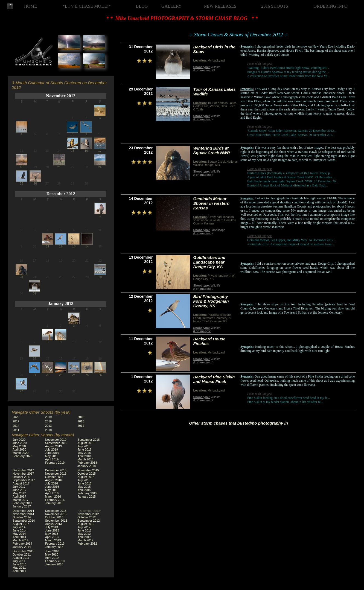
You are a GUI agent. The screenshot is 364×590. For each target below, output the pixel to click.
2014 (16, 426)
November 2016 (56, 474)
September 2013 (56, 521)
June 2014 (20, 530)
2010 (48, 430)
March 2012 (85, 540)
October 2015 (87, 474)
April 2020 (19, 449)
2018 (81, 417)
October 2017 (22, 477)
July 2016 (52, 483)
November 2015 (88, 470)
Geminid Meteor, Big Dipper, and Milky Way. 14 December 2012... (292, 240)
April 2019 (52, 459)
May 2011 (19, 568)
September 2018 (88, 440)
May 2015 (84, 487)
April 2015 (84, 490)
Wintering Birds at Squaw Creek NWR (212, 150)
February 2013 (55, 544)
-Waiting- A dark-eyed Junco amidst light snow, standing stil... (288, 68)
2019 (48, 417)
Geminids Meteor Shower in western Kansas (212, 203)
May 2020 (19, 446)
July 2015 (84, 480)
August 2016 (54, 480)
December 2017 (23, 470)
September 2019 (56, 443)
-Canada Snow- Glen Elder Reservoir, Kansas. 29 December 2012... (292, 131)
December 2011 (23, 551)
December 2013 (56, 511)
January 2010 (54, 564)
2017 (16, 421)
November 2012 (61, 96)
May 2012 (84, 534)
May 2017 (19, 493)
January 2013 (61, 304)
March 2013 (53, 540)
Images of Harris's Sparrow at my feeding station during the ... (288, 72)
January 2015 (87, 496)
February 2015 (87, 493)
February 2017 (22, 503)
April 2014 (19, 537)
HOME (30, 6)
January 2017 (22, 506)
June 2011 (20, 564)
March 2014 (21, 540)
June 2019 (52, 453)
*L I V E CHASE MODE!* (87, 6)
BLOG (142, 6)
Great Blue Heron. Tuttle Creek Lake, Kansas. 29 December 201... (291, 135)
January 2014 (22, 547)
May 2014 (19, 534)
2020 (16, 417)
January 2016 (54, 503)
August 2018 (86, 443)
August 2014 (21, 524)
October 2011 (22, 554)
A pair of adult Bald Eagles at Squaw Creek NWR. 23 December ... (291, 177)
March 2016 (53, 496)
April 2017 (19, 496)
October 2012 (87, 517)
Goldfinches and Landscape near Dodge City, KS (209, 262)
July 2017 (19, 487)
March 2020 (21, 453)
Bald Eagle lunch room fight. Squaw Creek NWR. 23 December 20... (293, 181)
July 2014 (19, 527)
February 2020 (22, 456)
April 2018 (84, 456)
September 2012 (88, 521)
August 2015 (86, 477)
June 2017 (20, 490)
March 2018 (85, 459)
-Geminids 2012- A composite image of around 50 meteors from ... (291, 244)
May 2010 (52, 554)
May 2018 (84, 453)
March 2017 (21, 500)
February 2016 (55, 500)
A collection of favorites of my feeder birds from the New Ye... (289, 76)
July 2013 (52, 527)
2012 (81, 426)
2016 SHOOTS (275, 6)
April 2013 (52, 537)
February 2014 (22, 544)
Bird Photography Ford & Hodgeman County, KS (211, 301)
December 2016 (56, 470)
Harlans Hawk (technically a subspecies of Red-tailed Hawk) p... (290, 173)
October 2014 (22, 517)
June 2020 (20, 443)
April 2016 (52, 493)
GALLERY (171, 6)
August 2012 (86, 524)
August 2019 (54, 446)
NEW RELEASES (220, 6)
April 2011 (19, 571)
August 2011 (21, 558)
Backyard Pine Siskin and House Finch (214, 379)
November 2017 (23, 474)
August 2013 (54, 524)
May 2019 (52, 456)
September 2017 (24, 480)
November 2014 (23, 514)
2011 (16, 430)
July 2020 (19, 440)
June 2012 (84, 530)
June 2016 (52, 487)
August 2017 (21, 483)
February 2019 (55, 463)
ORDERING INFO (331, 6)
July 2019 (52, 449)
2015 (81, 421)
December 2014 (23, 511)
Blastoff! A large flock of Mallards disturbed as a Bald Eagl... (288, 185)
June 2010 (52, 551)
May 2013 (52, 534)
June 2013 (52, 530)
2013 (48, 426)
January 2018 (87, 466)
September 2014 (24, 521)
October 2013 (54, 517)
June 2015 (84, 483)
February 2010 (55, 561)
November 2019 (56, 440)
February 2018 (87, 463)
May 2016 (52, 490)
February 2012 (87, 544)
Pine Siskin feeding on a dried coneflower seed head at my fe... (289, 398)
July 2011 (19, 561)
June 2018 (84, 449)
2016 (48, 421)
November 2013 (56, 514)
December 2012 (61, 194)
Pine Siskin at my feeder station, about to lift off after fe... (285, 402)
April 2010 (52, 558)
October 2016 (54, 477)
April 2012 (84, 537)
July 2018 (84, 446)
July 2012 (84, 527)
